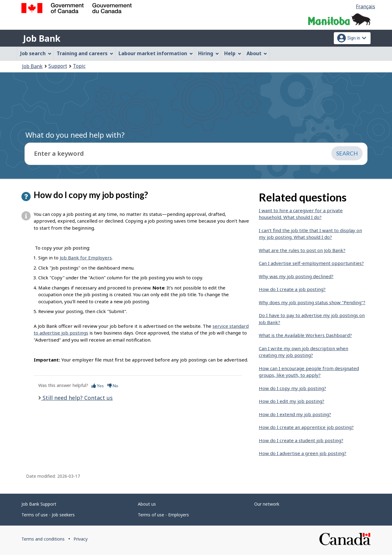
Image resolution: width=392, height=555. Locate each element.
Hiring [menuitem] (209, 53)
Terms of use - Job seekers (48, 515)
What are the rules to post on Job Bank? (302, 250)
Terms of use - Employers (163, 515)
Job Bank (42, 38)
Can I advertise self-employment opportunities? (311, 263)
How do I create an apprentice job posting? (306, 427)
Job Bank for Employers (86, 258)
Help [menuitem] (233, 53)
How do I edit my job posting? (292, 401)
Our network (267, 504)
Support (58, 66)
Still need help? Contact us (77, 398)
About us (147, 504)
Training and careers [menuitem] (85, 53)
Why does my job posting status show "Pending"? (312, 302)
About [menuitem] (257, 53)
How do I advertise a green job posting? (303, 453)
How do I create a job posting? (292, 289)
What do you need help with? (75, 135)
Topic (79, 66)
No (113, 386)
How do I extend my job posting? (295, 414)
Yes (98, 386)
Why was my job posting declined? (296, 276)
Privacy (81, 539)
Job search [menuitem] (36, 53)
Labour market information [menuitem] (156, 53)
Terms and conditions (43, 539)
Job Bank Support (39, 504)
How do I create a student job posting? (301, 440)
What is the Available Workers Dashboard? (305, 335)
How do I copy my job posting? (292, 388)
